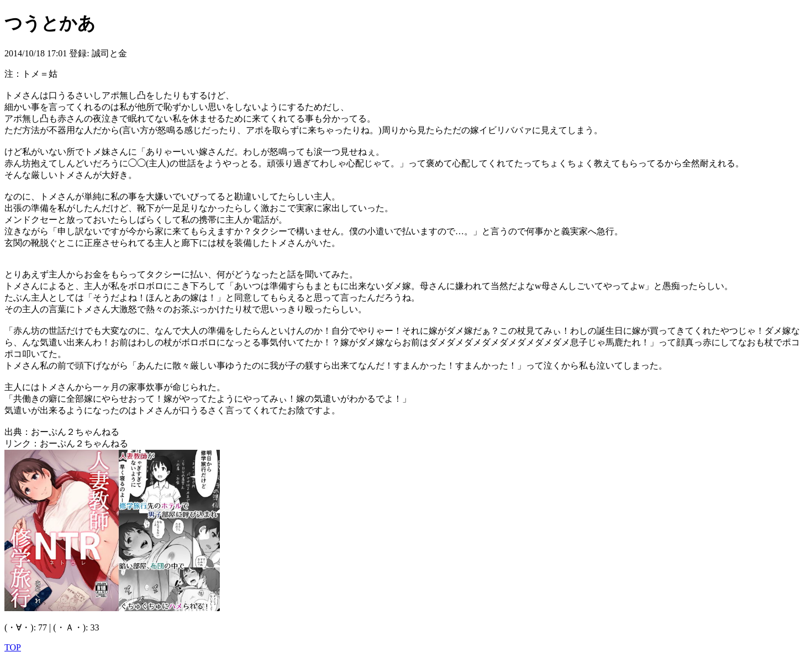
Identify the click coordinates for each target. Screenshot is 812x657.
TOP (13, 647)
